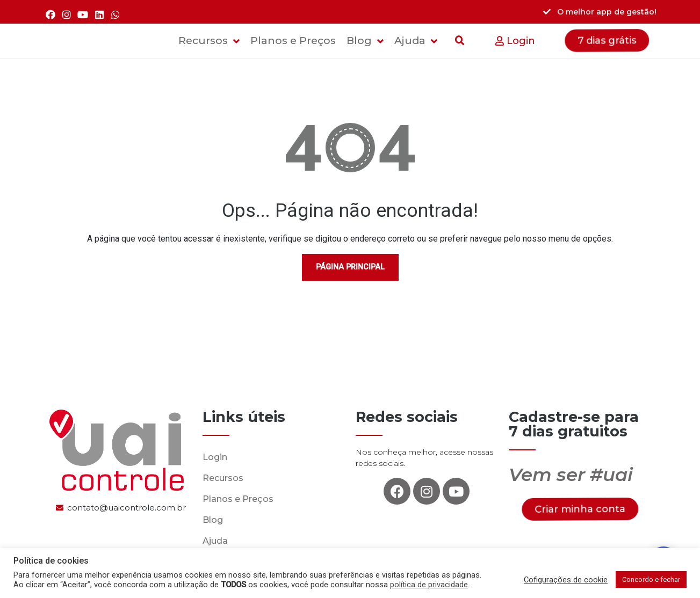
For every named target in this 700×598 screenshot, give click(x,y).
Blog (213, 520)
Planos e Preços (238, 499)
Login (215, 457)
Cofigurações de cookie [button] (566, 580)
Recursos (223, 478)
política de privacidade (429, 585)
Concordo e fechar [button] (651, 579)
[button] (515, 41)
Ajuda (215, 541)
